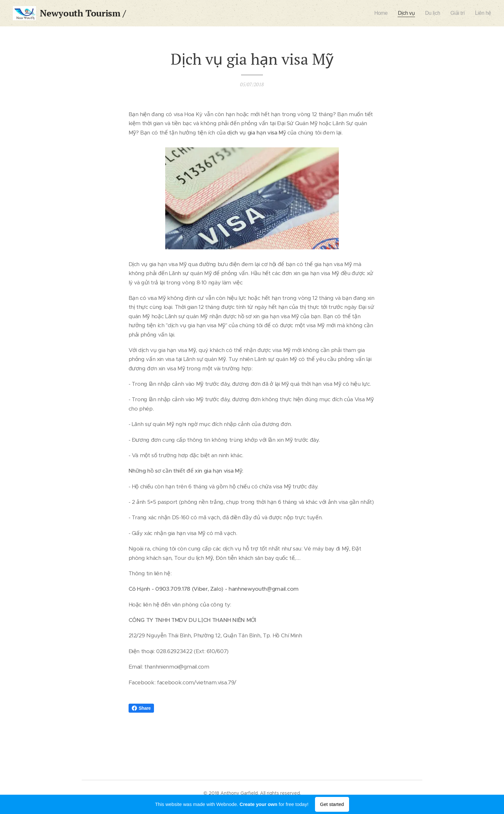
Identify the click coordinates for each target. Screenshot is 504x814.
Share (141, 708)
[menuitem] (380, 13)
